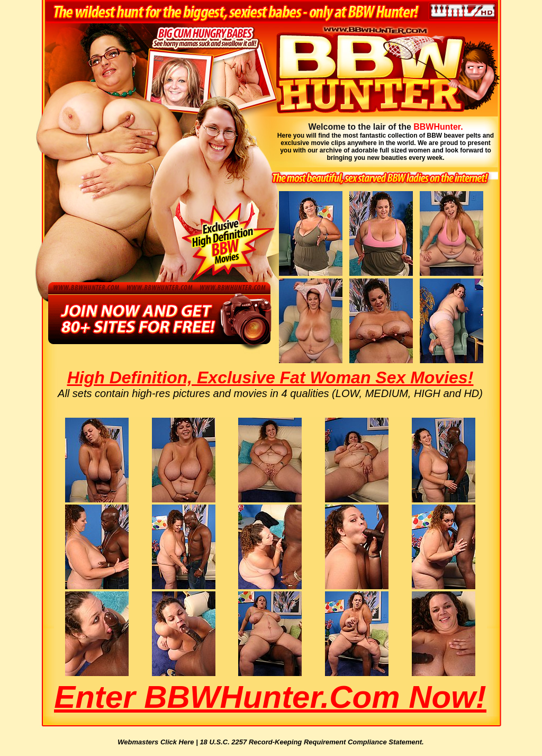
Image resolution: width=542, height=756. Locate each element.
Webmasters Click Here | (159, 742)
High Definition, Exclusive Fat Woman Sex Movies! (270, 377)
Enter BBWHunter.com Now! (270, 697)
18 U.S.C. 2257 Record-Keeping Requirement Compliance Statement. (311, 742)
